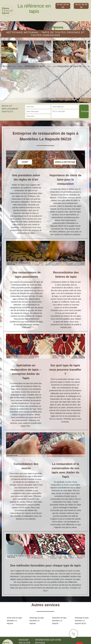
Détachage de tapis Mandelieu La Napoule (37, 621)
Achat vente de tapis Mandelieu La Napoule (14, 621)
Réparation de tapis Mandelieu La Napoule (59, 621)
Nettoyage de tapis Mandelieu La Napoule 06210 (82, 621)
